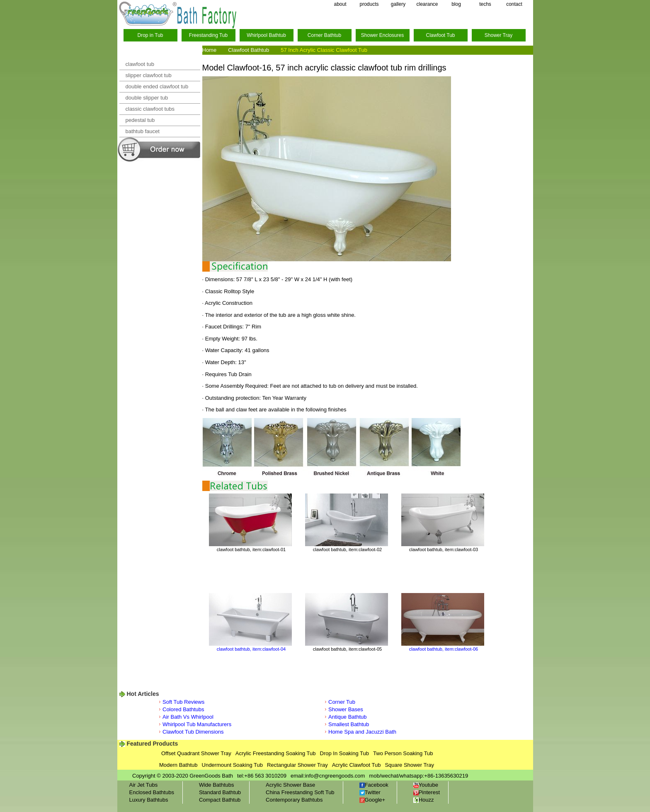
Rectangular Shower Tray (297, 765)
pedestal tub (140, 120)
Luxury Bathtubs (149, 800)
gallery (398, 4)
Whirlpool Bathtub (266, 35)
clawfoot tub (140, 64)
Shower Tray (498, 35)
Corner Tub (342, 702)
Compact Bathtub (220, 800)
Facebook (374, 785)
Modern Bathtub (178, 765)
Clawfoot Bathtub (249, 50)
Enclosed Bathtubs (152, 792)
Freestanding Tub (208, 35)
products (369, 4)
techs (485, 4)
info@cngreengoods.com (335, 776)
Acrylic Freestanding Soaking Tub (276, 753)
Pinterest (427, 792)
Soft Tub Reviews (183, 702)
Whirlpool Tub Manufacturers (197, 724)
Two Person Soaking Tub (403, 753)
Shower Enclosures (382, 35)
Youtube (426, 785)
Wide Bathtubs (217, 785)
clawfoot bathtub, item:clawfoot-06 (444, 649)
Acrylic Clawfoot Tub (357, 765)
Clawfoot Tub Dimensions (193, 732)
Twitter (370, 792)
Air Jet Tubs (144, 785)
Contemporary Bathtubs (294, 800)
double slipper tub (147, 98)
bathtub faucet (143, 131)
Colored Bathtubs (183, 709)
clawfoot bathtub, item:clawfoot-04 (251, 649)
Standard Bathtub (220, 792)
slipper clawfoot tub (149, 75)
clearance (427, 4)
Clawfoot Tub (440, 35)
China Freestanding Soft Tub (300, 792)
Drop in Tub (150, 35)
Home (210, 50)
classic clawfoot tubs (150, 109)
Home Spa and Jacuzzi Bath (362, 732)
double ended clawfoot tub (157, 86)
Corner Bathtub (324, 35)
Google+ (372, 800)
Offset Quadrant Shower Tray (196, 753)
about (340, 4)
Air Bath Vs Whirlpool (188, 717)
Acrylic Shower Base (290, 785)
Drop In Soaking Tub (345, 753)
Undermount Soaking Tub (232, 765)
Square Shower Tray (409, 765)
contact (514, 4)
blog (456, 4)
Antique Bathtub (348, 717)
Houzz (424, 800)
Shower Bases (346, 709)
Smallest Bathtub (349, 724)
